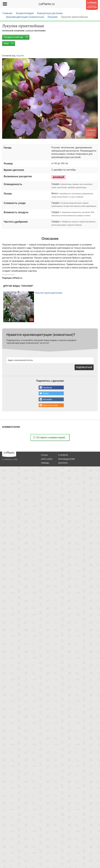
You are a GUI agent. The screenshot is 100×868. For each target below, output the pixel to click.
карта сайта (47, 459)
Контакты (63, 463)
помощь (45, 463)
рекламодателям (66, 459)
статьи (44, 455)
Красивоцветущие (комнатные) (25, 17)
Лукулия (52, 17)
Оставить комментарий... (50, 437)
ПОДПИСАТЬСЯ (84, 367)
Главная (7, 13)
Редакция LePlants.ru (12, 278)
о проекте (63, 455)
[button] (51, 388)
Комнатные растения (50, 13)
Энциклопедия (25, 13)
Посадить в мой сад (17, 37)
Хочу (9, 44)
